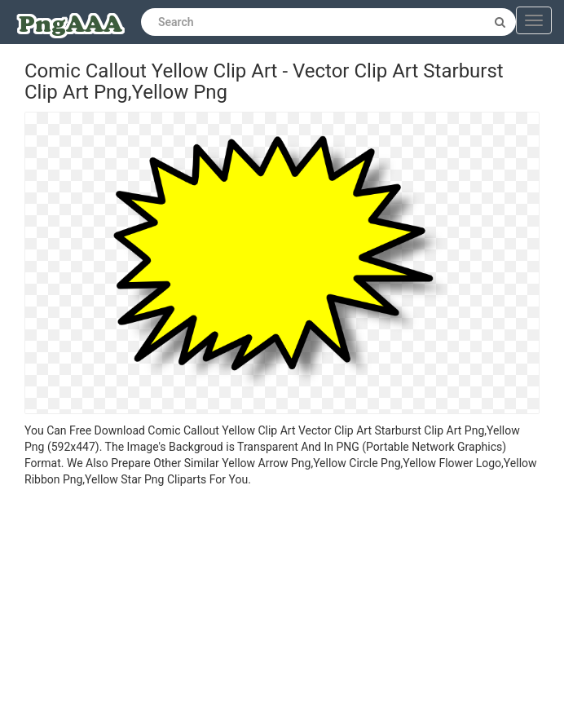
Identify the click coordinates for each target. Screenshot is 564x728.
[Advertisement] (282, 610)
